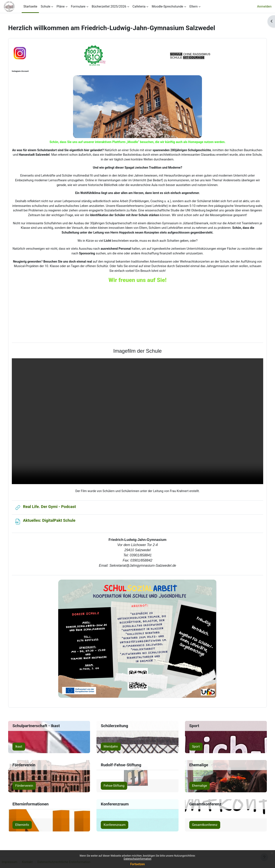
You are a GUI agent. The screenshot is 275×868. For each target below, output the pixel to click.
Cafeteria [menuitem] (139, 6)
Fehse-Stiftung (116, 788)
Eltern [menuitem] (194, 6)
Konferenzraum (117, 827)
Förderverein (31, 788)
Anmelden (264, 6)
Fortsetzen (137, 864)
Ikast (26, 749)
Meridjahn (113, 749)
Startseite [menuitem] (30, 6)
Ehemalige (197, 788)
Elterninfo (29, 827)
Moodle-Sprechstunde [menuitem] (167, 6)
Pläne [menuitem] (61, 6)
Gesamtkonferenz (202, 827)
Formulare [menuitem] (78, 6)
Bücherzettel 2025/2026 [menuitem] (109, 6)
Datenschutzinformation (138, 859)
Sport (194, 749)
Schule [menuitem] (45, 6)
